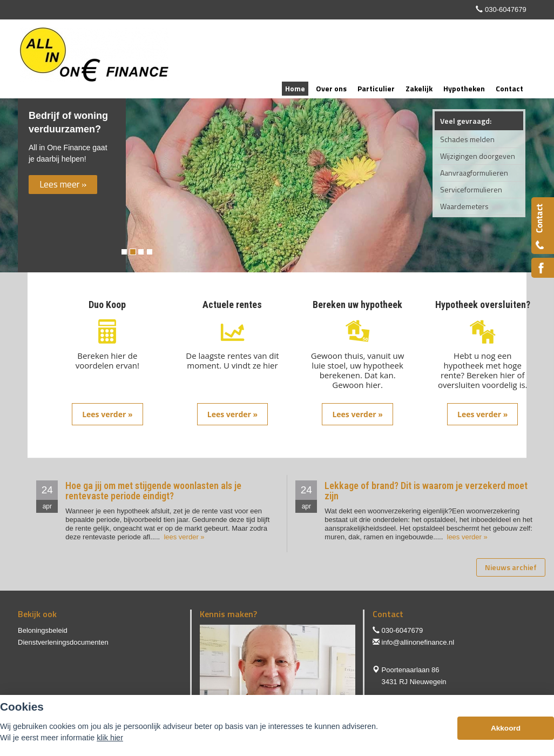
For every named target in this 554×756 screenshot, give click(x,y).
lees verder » (183, 537)
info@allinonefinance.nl (418, 642)
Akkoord (506, 728)
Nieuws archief (511, 567)
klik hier (110, 738)
